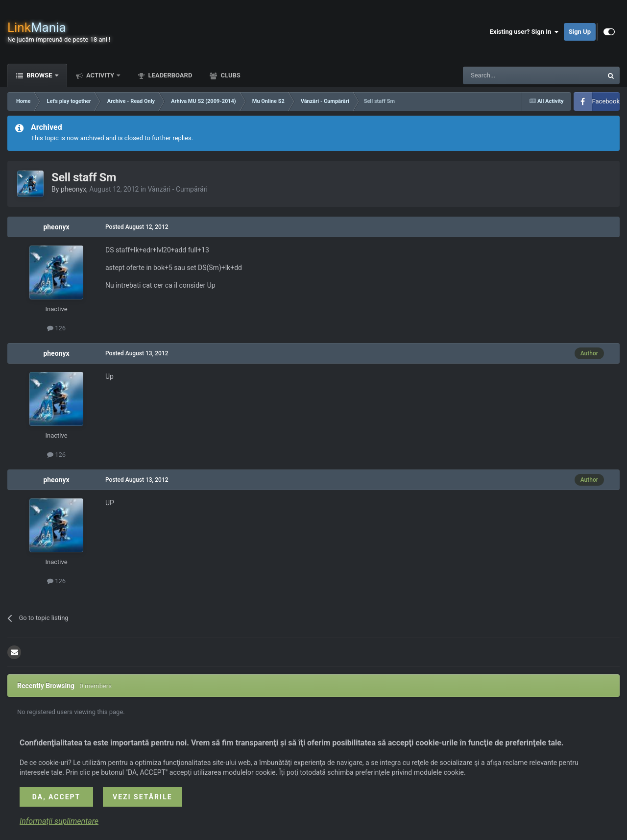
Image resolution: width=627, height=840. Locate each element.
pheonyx (73, 189)
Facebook (606, 101)
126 (56, 328)
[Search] (509, 75)
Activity (100, 75)
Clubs (229, 75)
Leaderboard (169, 75)
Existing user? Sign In (524, 32)
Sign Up (580, 32)
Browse (39, 75)
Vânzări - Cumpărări (178, 189)
